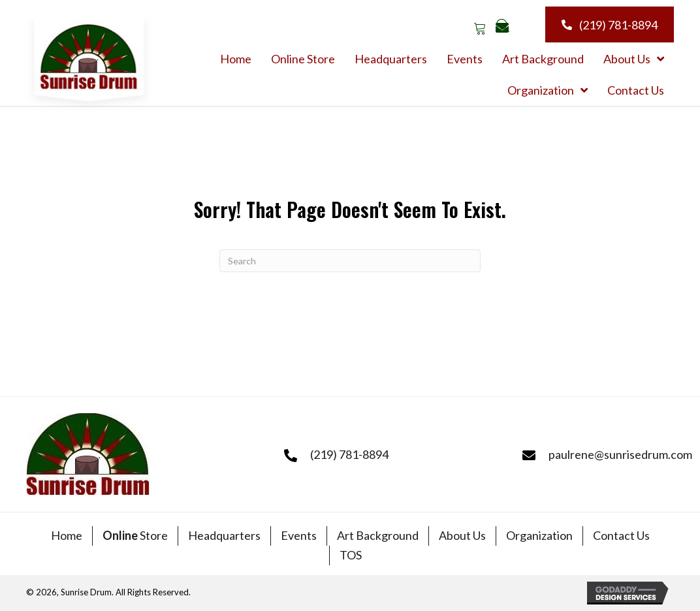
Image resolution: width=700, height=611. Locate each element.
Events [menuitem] (299, 535)
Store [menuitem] (135, 535)
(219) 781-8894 (349, 454)
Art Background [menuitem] (378, 535)
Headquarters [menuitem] (224, 535)
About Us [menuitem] (462, 535)
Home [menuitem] (67, 535)
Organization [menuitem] (539, 535)
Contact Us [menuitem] (621, 535)
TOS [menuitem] (351, 555)
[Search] (350, 261)
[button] (480, 28)
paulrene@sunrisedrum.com (620, 454)
